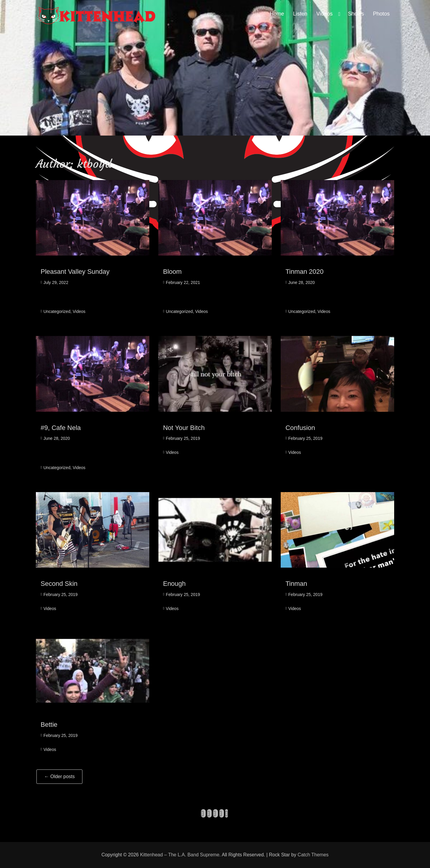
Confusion (300, 428)
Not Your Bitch (184, 428)
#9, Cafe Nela (61, 428)
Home (277, 14)
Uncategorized (57, 311)
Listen (300, 14)
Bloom (172, 272)
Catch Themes (313, 855)
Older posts (59, 776)
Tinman (296, 584)
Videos (324, 14)
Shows (356, 14)
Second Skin (59, 584)
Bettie (49, 725)
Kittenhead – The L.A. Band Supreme (180, 855)
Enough (174, 584)
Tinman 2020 (305, 272)
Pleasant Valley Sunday (75, 272)
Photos (381, 14)
